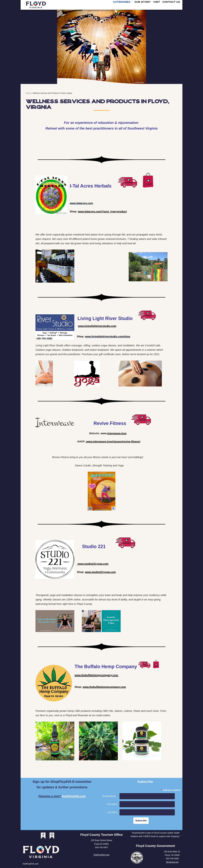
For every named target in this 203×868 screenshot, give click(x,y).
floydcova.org (172, 863)
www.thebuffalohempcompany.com (104, 687)
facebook (43, 836)
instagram (52, 836)
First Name (112, 805)
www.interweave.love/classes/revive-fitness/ (113, 442)
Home (28, 93)
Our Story (143, 2)
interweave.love (117, 434)
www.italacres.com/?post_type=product (102, 212)
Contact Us (171, 2)
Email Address (110, 797)
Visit (157, 2)
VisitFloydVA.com (74, 797)
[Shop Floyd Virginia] (36, 5)
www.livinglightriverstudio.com (97, 326)
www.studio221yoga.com (93, 564)
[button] (131, 2)
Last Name (112, 813)
